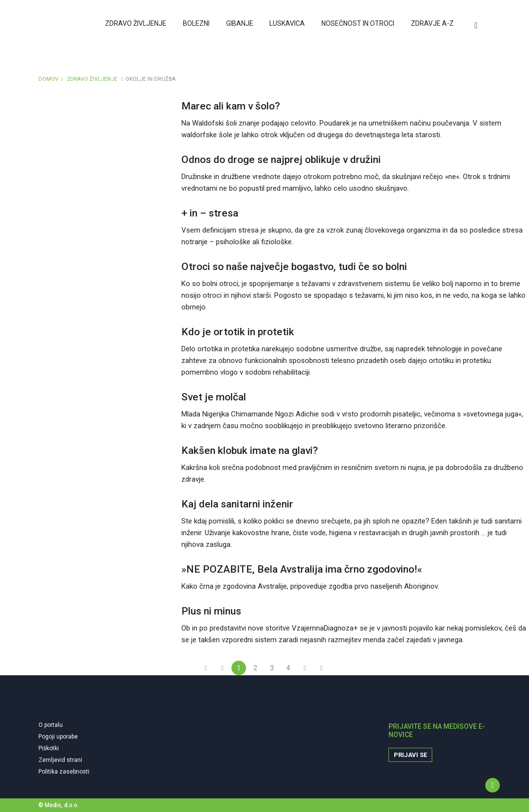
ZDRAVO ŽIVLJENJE (92, 79)
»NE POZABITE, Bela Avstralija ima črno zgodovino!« (302, 569)
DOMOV (48, 79)
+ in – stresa (210, 213)
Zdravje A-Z (432, 26)
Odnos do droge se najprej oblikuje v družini (281, 160)
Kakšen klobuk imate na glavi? (250, 451)
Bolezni (200, 26)
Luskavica (289, 26)
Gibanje (242, 26)
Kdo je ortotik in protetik (238, 332)
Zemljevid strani (60, 760)
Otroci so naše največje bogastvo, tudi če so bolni (294, 267)
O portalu (51, 725)
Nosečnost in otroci (359, 26)
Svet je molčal (214, 397)
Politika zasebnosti (64, 772)
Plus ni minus (211, 611)
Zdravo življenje (140, 26)
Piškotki (49, 748)
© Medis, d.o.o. (59, 805)
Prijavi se (410, 755)
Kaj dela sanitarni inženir (237, 504)
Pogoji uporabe (58, 737)
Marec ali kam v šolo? (231, 106)
